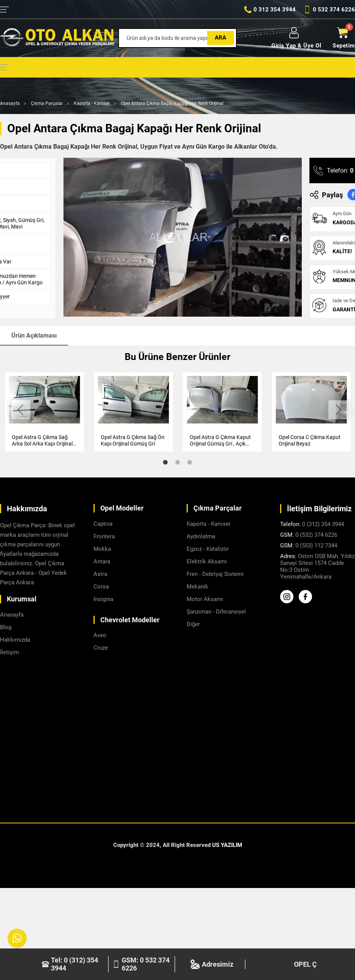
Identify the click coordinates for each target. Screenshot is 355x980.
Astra (100, 574)
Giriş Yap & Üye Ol (296, 38)
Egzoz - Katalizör (208, 549)
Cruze (101, 648)
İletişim (10, 652)
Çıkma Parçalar (47, 103)
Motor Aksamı (205, 599)
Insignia (103, 599)
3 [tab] (190, 462)
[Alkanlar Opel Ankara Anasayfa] (57, 38)
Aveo (100, 635)
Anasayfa (10, 103)
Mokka (102, 549)
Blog (6, 627)
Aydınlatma (201, 536)
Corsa (101, 587)
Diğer (193, 624)
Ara (220, 38)
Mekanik (197, 587)
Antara (102, 561)
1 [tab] (165, 462)
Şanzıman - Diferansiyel (216, 612)
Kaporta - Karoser (92, 103)
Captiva (103, 524)
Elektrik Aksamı (207, 561)
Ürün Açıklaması (34, 335)
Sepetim (344, 38)
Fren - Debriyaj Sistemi (215, 574)
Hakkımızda (15, 640)
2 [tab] (177, 462)
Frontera (104, 536)
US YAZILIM (227, 845)
